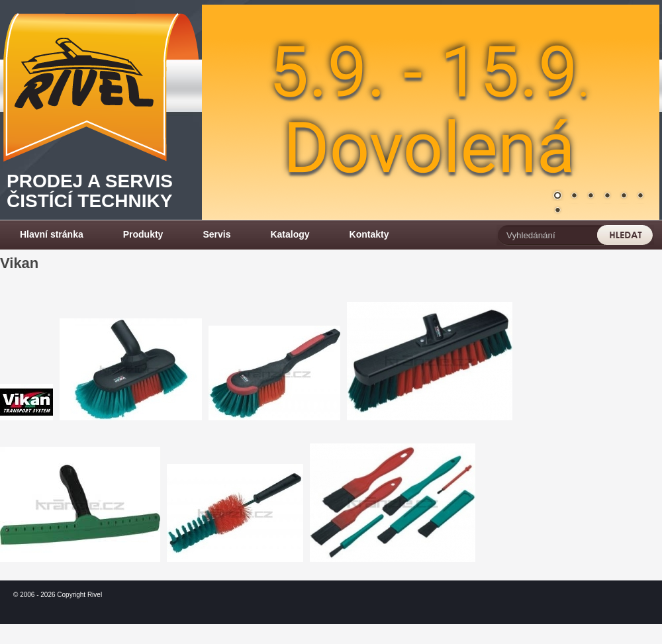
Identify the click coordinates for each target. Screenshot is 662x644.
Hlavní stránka (52, 234)
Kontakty (369, 234)
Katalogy (290, 234)
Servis (216, 234)
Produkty (143, 234)
